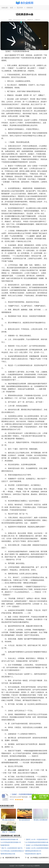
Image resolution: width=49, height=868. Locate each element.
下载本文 (37, 20)
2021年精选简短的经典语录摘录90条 (37, 842)
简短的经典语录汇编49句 (33, 854)
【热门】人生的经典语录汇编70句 (12, 848)
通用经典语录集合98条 (8, 854)
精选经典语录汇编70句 (13, 858)
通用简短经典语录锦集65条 (9, 839)
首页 (12, 8)
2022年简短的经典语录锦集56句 (11, 842)
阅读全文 (30, 20)
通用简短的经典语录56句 (33, 851)
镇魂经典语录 (5, 845)
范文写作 (20, 8)
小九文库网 (21, 866)
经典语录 (30, 8)
